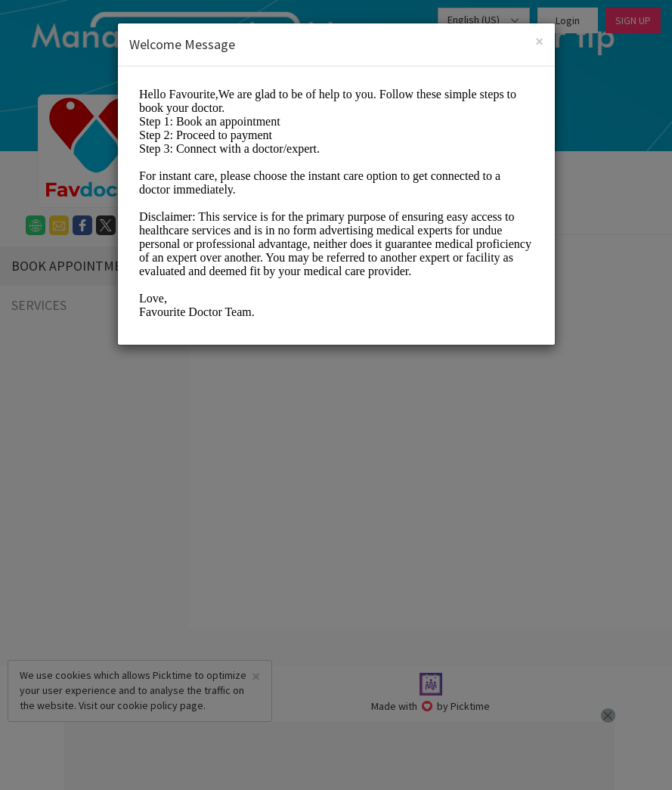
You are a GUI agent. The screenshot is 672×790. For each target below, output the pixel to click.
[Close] (539, 41)
